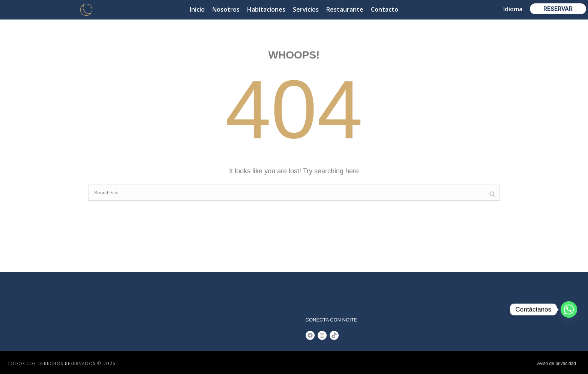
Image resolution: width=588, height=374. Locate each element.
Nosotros (226, 9)
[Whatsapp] (569, 309)
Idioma (513, 9)
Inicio (197, 9)
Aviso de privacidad (556, 363)
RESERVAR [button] (558, 9)
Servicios (306, 9)
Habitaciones (266, 9)
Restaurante (345, 9)
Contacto (385, 9)
